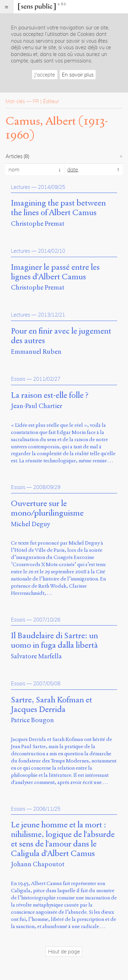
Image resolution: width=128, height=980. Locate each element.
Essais (18, 379)
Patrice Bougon (32, 720)
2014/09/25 (52, 187)
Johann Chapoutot (38, 864)
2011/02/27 (47, 379)
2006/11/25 (47, 809)
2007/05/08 (47, 683)
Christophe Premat (38, 223)
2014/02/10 (52, 251)
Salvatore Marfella (36, 656)
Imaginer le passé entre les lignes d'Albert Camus (55, 272)
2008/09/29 (47, 487)
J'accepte (45, 75)
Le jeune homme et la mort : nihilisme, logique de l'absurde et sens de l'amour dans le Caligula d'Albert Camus (63, 839)
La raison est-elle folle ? (50, 395)
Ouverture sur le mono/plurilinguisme (47, 508)
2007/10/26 (47, 620)
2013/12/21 (52, 315)
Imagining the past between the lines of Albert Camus (58, 208)
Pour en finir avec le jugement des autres (61, 336)
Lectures (20, 187)
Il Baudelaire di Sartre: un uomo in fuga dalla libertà (54, 641)
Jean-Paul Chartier (37, 406)
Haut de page (64, 951)
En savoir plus (78, 75)
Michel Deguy (31, 524)
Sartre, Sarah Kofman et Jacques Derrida (52, 705)
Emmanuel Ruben (36, 352)
